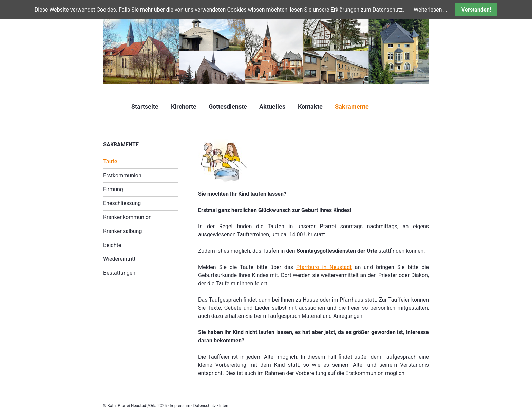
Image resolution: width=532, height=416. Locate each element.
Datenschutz (205, 406)
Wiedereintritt (119, 259)
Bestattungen (119, 273)
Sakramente (352, 106)
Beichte (112, 245)
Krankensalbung (122, 231)
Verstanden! (476, 10)
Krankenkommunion (127, 217)
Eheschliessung (122, 203)
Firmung (113, 189)
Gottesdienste (228, 106)
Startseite (145, 106)
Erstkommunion (122, 175)
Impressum (180, 406)
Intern (224, 406)
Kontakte (310, 106)
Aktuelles (272, 106)
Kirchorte (184, 106)
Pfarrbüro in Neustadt (324, 267)
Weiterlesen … (430, 10)
